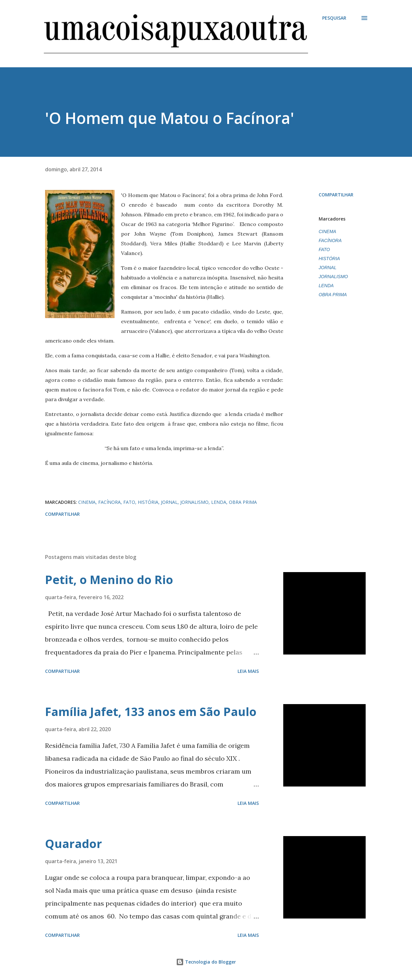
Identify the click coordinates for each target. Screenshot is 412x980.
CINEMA (327, 231)
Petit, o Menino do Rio (109, 580)
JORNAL (328, 268)
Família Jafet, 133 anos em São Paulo (151, 712)
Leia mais (248, 671)
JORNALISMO (333, 277)
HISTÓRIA (329, 259)
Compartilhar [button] (336, 195)
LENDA (326, 286)
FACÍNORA (330, 240)
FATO (324, 250)
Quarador (74, 844)
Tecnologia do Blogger (206, 962)
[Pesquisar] (334, 18)
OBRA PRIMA (333, 295)
